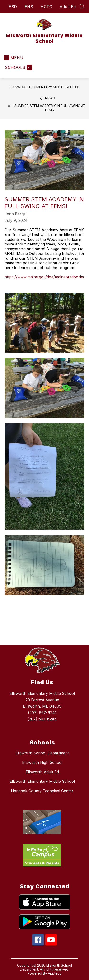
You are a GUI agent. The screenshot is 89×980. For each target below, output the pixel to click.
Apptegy (55, 973)
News (50, 98)
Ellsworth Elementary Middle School (45, 87)
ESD (13, 7)
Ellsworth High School (42, 762)
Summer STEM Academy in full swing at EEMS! (50, 108)
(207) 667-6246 (42, 719)
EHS (29, 7)
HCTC (46, 7)
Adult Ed (68, 7)
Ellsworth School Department (42, 753)
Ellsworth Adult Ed (42, 772)
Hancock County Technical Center (42, 791)
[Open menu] (14, 58)
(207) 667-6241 (42, 713)
